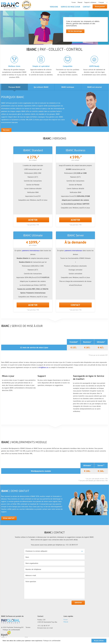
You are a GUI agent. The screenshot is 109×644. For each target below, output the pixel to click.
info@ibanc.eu (44, 368)
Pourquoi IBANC (14, 88)
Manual (80, 2)
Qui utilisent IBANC (41, 88)
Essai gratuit (100, 6)
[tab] (14, 87)
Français (101, 2)
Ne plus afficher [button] (99, 641)
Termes (28, 627)
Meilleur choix (14, 66)
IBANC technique (68, 88)
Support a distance (90, 2)
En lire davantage (75, 31)
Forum (74, 2)
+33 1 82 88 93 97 (44, 626)
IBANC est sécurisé (94, 88)
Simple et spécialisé (41, 66)
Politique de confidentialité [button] (52, 641)
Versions (54, 7)
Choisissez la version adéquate (36, 551)
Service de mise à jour (71, 7)
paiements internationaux (31, 251)
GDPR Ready (94, 66)
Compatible (68, 66)
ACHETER (33, 220)
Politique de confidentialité (11, 630)
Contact (87, 7)
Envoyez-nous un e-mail (45, 628)
